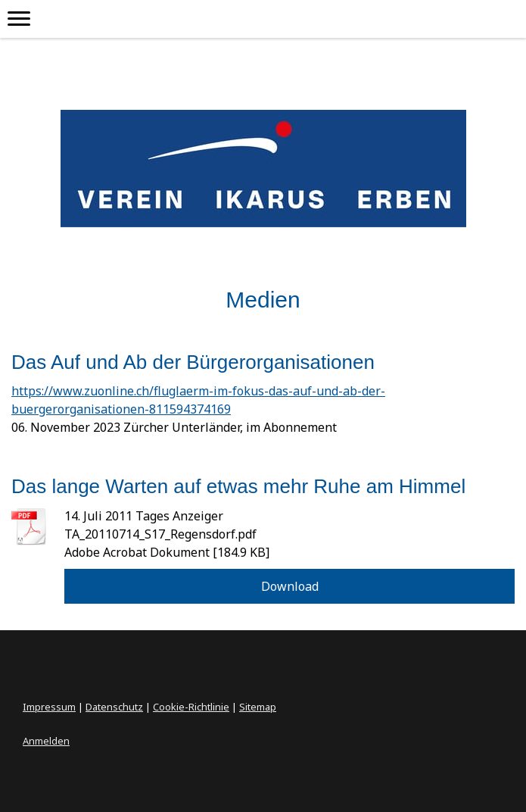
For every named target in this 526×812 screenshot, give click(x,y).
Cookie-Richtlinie (191, 707)
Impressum (49, 707)
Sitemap (258, 707)
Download (290, 586)
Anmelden (46, 741)
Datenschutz (114, 707)
